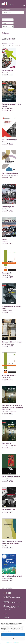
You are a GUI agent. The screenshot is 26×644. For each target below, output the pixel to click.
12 (16, 45)
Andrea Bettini (6, 73)
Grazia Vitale (5, 546)
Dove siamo (6, 617)
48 (7, 44)
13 (18, 45)
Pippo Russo (5, 209)
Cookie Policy (9, 642)
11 (14, 45)
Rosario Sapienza (6, 275)
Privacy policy (16, 642)
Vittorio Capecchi (6, 175)
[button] (24, 621)
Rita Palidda (9, 479)
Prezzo (10, 38)
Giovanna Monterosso (7, 578)
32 (6, 44)
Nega (13, 639)
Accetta (13, 635)
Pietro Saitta (9, 108)
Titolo (3, 38)
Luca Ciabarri (5, 412)
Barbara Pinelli (12, 412)
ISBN (6, 38)
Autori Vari (5, 142)
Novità (13, 38)
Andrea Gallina (14, 175)
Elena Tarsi (5, 241)
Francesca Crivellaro (7, 311)
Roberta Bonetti (10, 344)
